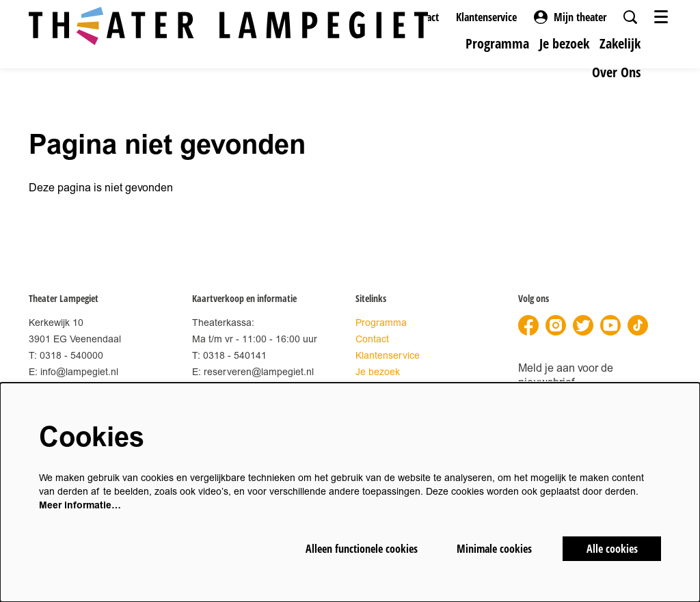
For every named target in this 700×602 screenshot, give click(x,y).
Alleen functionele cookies (362, 549)
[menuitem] (497, 43)
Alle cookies (612, 549)
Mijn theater (570, 17)
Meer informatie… (80, 505)
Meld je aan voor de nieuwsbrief (566, 375)
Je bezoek (378, 372)
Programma (381, 323)
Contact (372, 339)
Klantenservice (486, 17)
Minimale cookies (494, 549)
